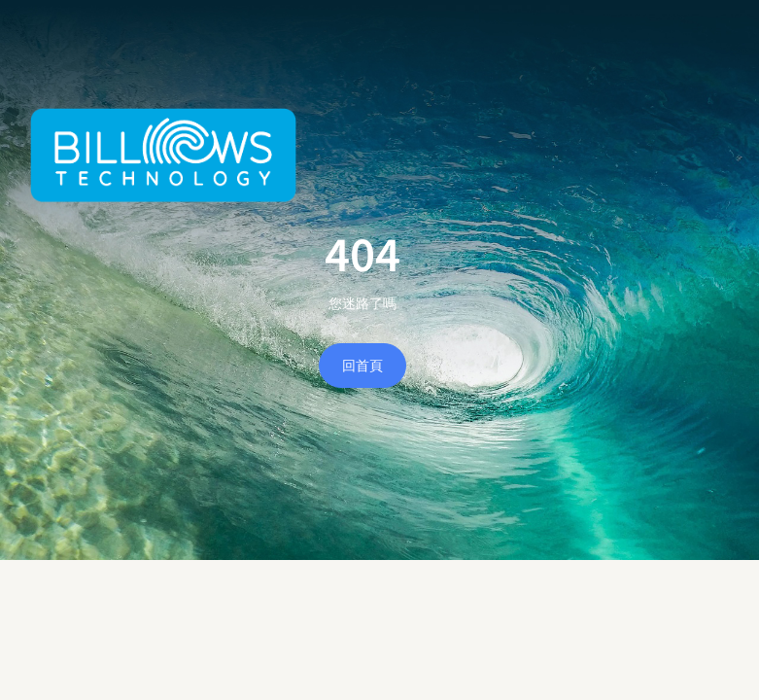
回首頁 (362, 366)
